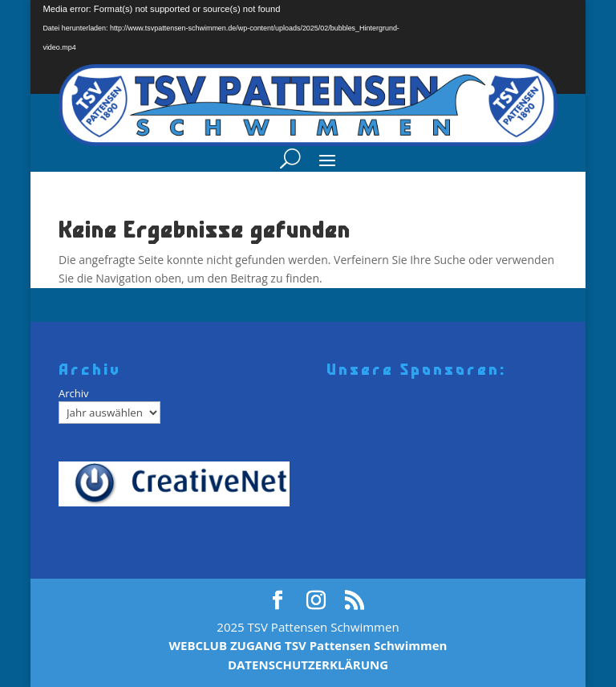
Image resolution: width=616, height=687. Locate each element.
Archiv (74, 393)
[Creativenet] (180, 484)
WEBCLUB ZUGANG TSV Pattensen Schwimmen (308, 645)
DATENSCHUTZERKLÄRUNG (308, 665)
